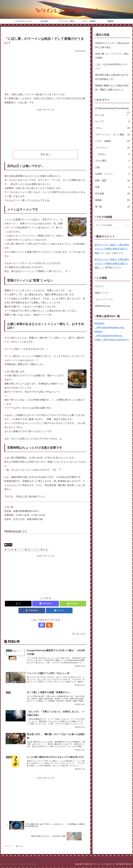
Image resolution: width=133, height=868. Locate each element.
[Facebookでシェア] (32, 611)
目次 (43, 154)
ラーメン (19, 550)
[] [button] (25, 531)
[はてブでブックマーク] (59, 611)
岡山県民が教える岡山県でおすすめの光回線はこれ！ (112, 77)
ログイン (100, 286)
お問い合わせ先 (29, 864)
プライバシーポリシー (11, 864)
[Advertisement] (45, 72)
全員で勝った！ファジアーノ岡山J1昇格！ (112, 56)
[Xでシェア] (18, 604)
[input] (112, 225)
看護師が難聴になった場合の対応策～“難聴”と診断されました (112, 88)
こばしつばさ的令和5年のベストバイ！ (111, 66)
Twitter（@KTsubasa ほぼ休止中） (112, 340)
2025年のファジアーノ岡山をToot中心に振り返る (112, 45)
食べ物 (8, 545)
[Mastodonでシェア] (45, 604)
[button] (60, 470)
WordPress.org (103, 306)
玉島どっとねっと (32, 550)
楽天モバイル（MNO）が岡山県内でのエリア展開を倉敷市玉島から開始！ (112, 249)
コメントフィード (104, 299)
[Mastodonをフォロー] (43, 625)
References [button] (13, 531)
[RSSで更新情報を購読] (48, 625)
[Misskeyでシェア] (73, 604)
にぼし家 (9, 550)
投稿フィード (102, 293)
